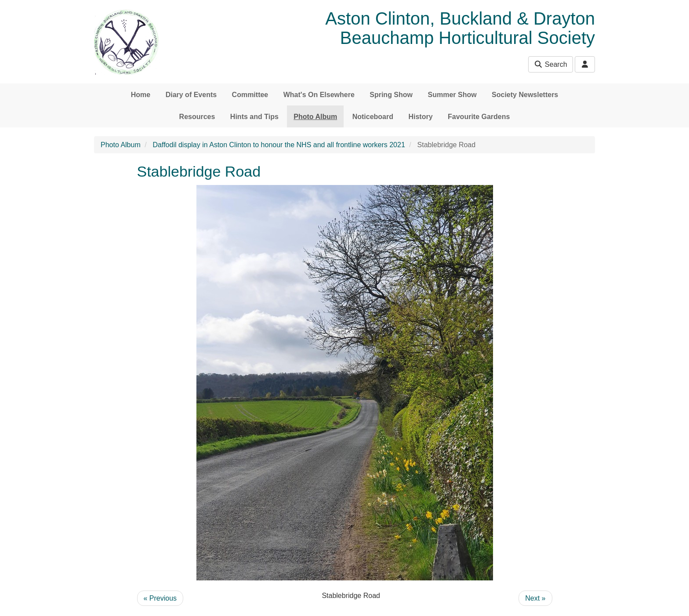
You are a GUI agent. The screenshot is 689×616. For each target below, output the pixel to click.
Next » (535, 598)
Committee (250, 95)
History (420, 117)
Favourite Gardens (479, 117)
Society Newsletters (525, 95)
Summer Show (452, 95)
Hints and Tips (254, 117)
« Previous (160, 598)
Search (550, 64)
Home (141, 95)
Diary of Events (191, 95)
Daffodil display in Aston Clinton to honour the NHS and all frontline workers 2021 (279, 145)
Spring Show (391, 95)
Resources (197, 117)
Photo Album (315, 117)
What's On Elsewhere (319, 95)
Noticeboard (373, 117)
